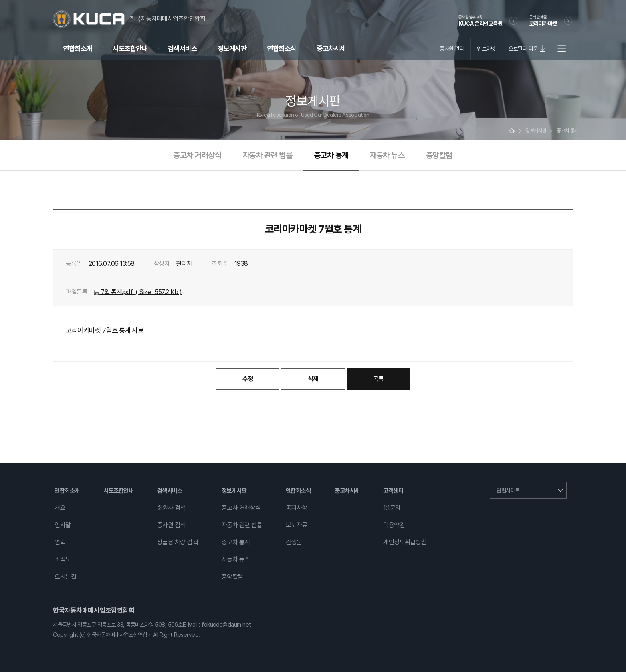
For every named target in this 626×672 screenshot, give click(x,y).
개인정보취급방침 (405, 543)
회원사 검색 (171, 508)
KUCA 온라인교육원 (480, 20)
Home (512, 131)
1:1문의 (392, 508)
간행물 (294, 543)
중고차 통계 (331, 156)
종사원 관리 (452, 48)
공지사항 (297, 508)
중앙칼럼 (439, 156)
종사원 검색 (171, 525)
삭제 (313, 379)
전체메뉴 (562, 49)
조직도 (63, 560)
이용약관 (394, 525)
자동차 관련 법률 (268, 156)
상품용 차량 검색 (178, 543)
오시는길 (65, 577)
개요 (60, 508)
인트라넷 (486, 48)
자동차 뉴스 (387, 156)
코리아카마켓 (543, 20)
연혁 (60, 543)
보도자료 (297, 525)
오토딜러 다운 (523, 48)
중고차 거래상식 (197, 156)
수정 (248, 379)
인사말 (63, 525)
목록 (378, 379)
